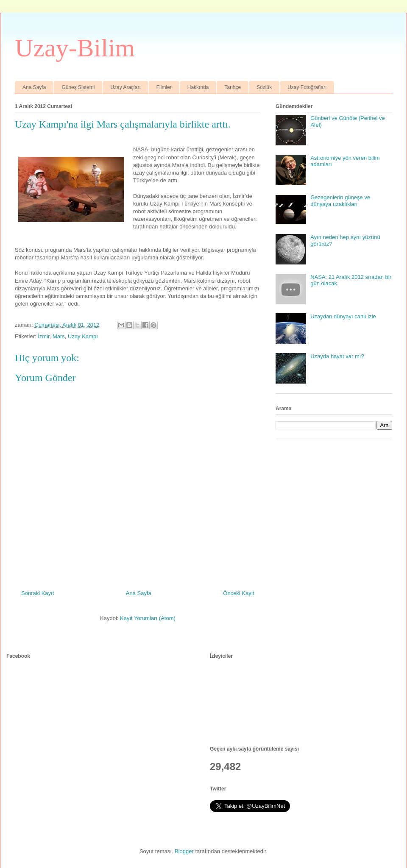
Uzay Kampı (83, 336)
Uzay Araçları (125, 87)
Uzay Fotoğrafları (307, 87)
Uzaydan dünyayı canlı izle (343, 316)
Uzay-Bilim (75, 48)
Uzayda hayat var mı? (337, 356)
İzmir (43, 336)
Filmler (164, 87)
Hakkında (198, 87)
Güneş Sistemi (78, 87)
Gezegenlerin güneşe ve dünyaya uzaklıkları (340, 201)
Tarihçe (233, 87)
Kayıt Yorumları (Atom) (148, 618)
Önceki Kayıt (239, 593)
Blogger (184, 851)
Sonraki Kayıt (38, 593)
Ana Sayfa (34, 87)
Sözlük (264, 87)
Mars (59, 336)
